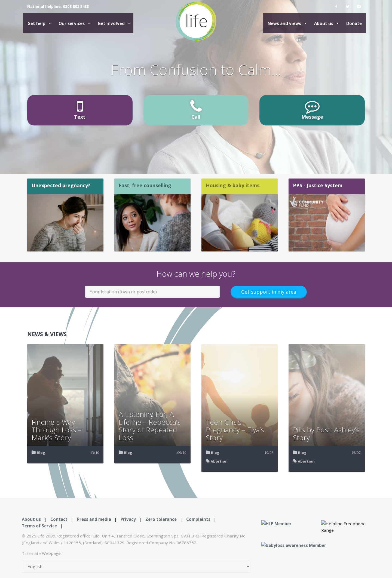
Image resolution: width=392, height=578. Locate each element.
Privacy (128, 519)
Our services (72, 23)
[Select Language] (136, 567)
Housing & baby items (233, 185)
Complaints (198, 519)
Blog (41, 453)
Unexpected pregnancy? (61, 185)
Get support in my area (269, 292)
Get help (37, 23)
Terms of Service (39, 526)
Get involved (112, 23)
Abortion (219, 461)
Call (196, 110)
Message (312, 110)
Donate (354, 23)
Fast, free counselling (145, 185)
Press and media (94, 519)
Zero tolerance (161, 519)
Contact (59, 519)
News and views (285, 23)
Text (80, 110)
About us (324, 23)
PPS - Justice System (318, 185)
